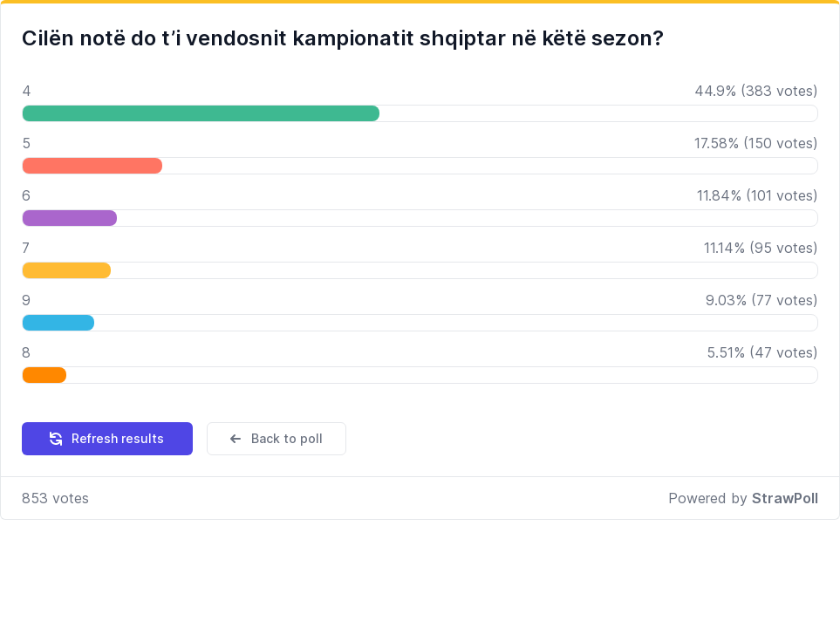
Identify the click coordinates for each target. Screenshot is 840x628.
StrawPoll (785, 498)
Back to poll (275, 439)
